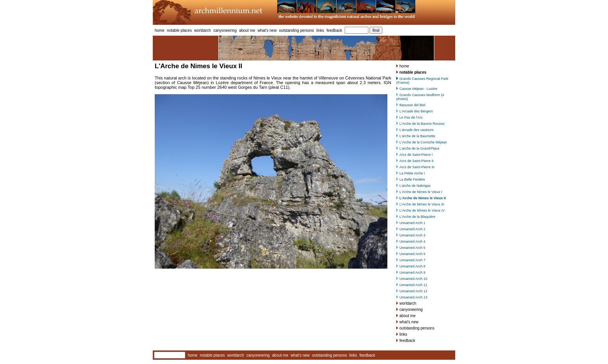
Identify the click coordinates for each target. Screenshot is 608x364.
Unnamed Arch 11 (413, 285)
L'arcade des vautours (416, 130)
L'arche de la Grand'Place (419, 148)
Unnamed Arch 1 (412, 223)
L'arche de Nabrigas (415, 186)
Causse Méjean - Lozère (418, 89)
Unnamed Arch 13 (413, 297)
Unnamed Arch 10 (413, 279)
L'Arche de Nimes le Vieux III (422, 204)
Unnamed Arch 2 (412, 229)
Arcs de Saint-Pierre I (416, 155)
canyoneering (225, 30)
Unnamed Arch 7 (412, 260)
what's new (267, 30)
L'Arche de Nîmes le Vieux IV (422, 210)
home (160, 30)
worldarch (203, 30)
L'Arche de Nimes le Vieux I (421, 192)
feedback (334, 30)
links (320, 30)
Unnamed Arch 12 (413, 291)
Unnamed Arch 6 (412, 254)
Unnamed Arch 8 (412, 266)
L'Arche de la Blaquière (417, 217)
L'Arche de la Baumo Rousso (422, 124)
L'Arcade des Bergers (416, 111)
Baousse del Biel (412, 105)
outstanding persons (297, 30)
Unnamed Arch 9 (412, 273)
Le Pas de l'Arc (411, 117)
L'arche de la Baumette (417, 136)
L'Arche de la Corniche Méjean (423, 142)
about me (247, 30)
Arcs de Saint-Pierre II (416, 161)
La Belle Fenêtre (412, 179)
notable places (179, 30)
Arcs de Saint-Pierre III (417, 167)
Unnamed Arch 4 (412, 242)
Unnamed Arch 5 (412, 248)
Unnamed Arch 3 (412, 235)
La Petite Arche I (412, 173)
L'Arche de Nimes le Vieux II (423, 198)
